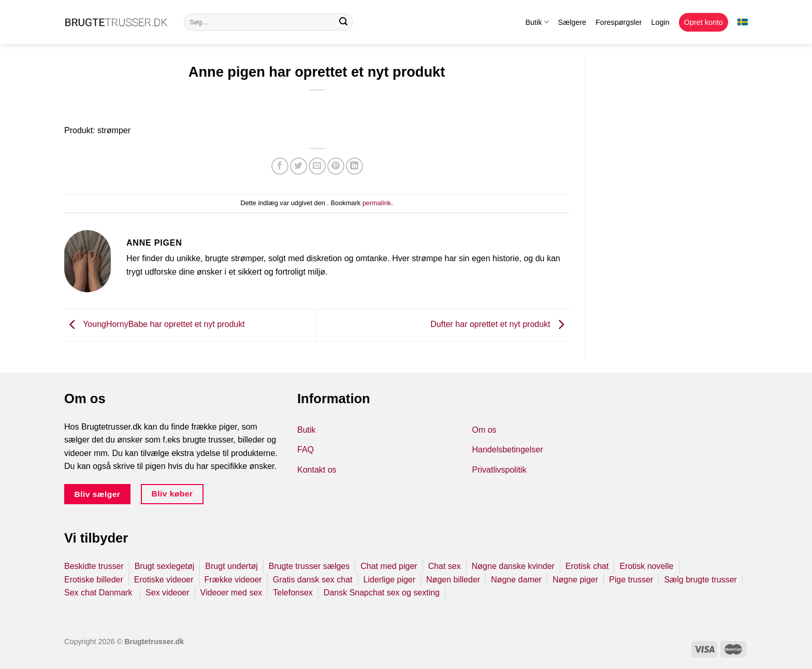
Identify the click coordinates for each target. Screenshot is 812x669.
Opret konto (704, 22)
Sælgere (572, 22)
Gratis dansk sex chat (313, 580)
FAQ (306, 450)
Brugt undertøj (231, 566)
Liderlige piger (390, 580)
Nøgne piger (575, 580)
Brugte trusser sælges (309, 566)
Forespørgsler (619, 22)
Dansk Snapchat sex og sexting (382, 593)
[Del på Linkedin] (354, 166)
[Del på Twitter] (299, 166)
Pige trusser (631, 580)
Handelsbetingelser (508, 450)
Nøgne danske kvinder (513, 566)
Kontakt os (317, 470)
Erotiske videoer (164, 580)
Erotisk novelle (646, 566)
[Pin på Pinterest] (336, 166)
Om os (484, 430)
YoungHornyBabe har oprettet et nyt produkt (155, 325)
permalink (377, 203)
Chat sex (445, 566)
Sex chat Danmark (99, 593)
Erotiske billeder (94, 580)
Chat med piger (389, 566)
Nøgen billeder (453, 580)
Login (661, 22)
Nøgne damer (516, 580)
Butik (537, 22)
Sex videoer (168, 593)
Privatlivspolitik (499, 470)
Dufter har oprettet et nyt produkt (500, 325)
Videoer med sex (231, 593)
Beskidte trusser (94, 566)
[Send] (343, 22)
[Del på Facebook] (280, 166)
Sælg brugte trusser (700, 580)
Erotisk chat (587, 566)
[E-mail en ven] (317, 166)
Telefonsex (293, 593)
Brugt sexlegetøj (165, 566)
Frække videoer (233, 580)
